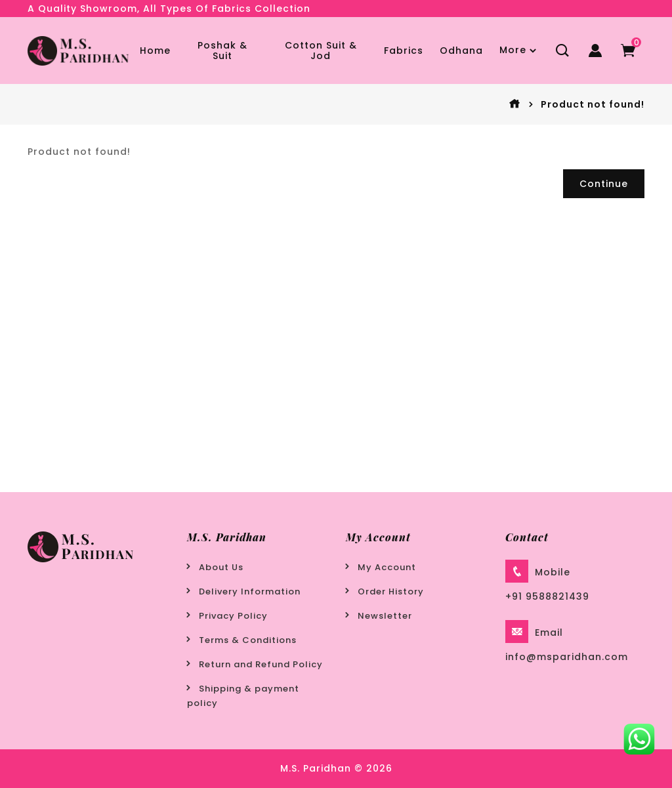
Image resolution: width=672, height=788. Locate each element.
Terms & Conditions (248, 640)
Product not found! (593, 104)
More (513, 50)
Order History (391, 591)
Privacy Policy (233, 616)
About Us (221, 567)
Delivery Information (250, 591)
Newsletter (385, 616)
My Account (387, 567)
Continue (604, 184)
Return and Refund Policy (261, 664)
